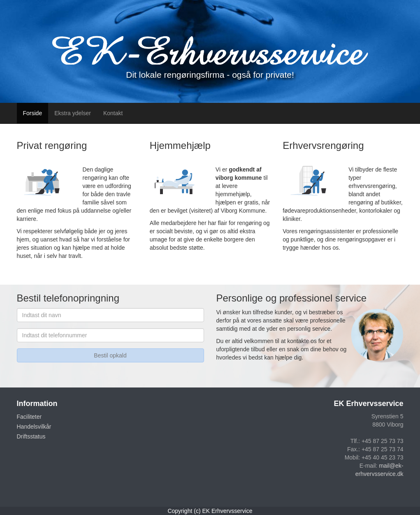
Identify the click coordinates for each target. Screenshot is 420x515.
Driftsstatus (31, 436)
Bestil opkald (110, 355)
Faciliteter (29, 417)
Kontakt (113, 113)
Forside (33, 113)
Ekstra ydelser (73, 113)
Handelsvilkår (34, 427)
